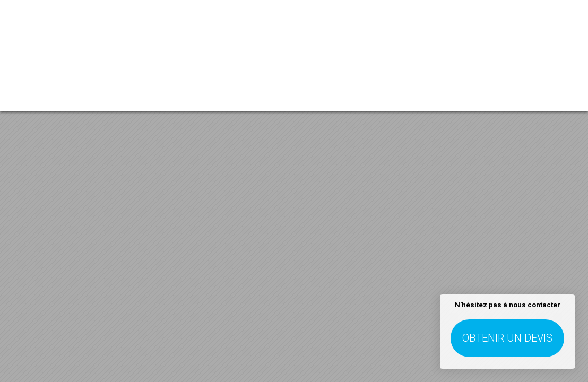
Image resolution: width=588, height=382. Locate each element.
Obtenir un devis (507, 338)
